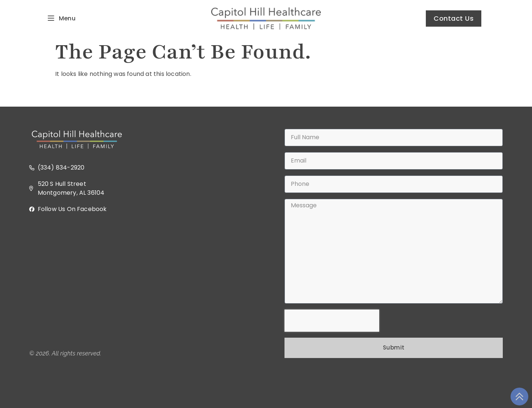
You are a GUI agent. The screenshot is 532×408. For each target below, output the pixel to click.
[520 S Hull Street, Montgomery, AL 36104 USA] (138, 281)
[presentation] (332, 321)
